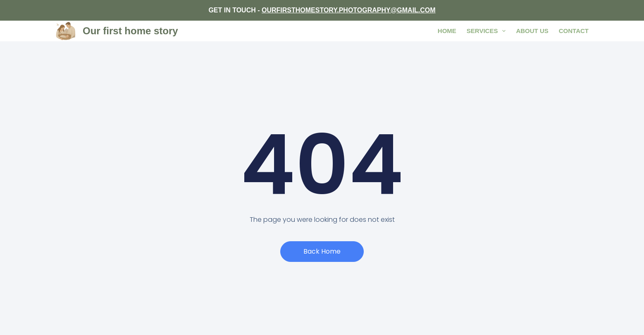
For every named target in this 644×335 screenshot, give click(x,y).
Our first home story (130, 31)
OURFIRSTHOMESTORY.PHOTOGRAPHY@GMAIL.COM (349, 10)
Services (488, 31)
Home (447, 31)
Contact (574, 31)
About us (532, 31)
